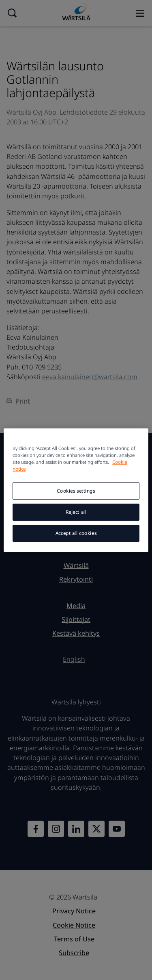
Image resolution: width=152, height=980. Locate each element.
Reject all (76, 512)
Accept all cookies (76, 533)
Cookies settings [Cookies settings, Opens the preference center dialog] (76, 491)
